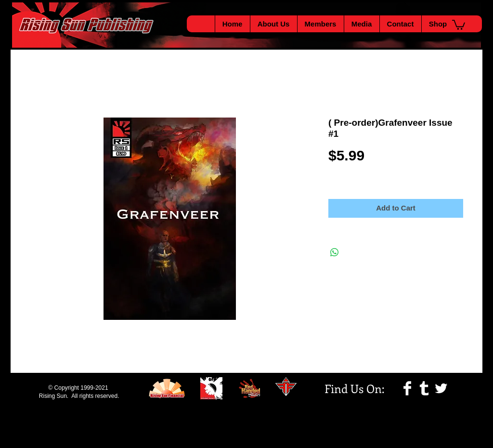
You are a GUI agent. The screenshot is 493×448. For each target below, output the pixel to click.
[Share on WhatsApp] (335, 252)
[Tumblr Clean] (424, 388)
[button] (459, 24)
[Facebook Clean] (407, 388)
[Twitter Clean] (441, 388)
